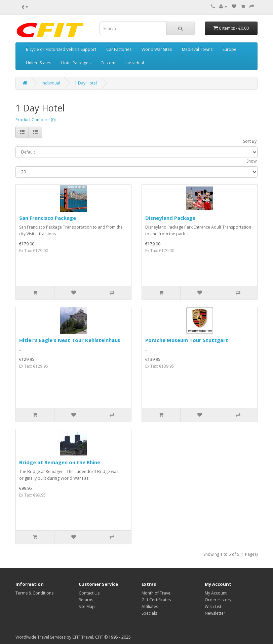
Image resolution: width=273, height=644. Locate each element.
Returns (86, 600)
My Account (216, 593)
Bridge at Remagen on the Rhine (60, 462)
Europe (229, 49)
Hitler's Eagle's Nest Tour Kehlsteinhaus (70, 340)
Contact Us (89, 593)
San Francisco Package (48, 218)
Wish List (213, 606)
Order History (218, 600)
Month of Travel (157, 593)
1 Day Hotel (86, 83)
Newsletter (215, 613)
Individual (135, 63)
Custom (108, 63)
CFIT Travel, (83, 637)
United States (38, 63)
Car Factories (119, 49)
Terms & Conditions (34, 593)
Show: (252, 161)
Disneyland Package (170, 218)
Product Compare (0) (35, 120)
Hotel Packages (76, 63)
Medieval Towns (197, 49)
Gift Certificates (156, 600)
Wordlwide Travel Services (41, 637)
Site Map (87, 606)
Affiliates (150, 606)
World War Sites (157, 49)
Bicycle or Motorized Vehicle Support (61, 49)
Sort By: (250, 141)
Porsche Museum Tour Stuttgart (187, 340)
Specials (149, 613)
